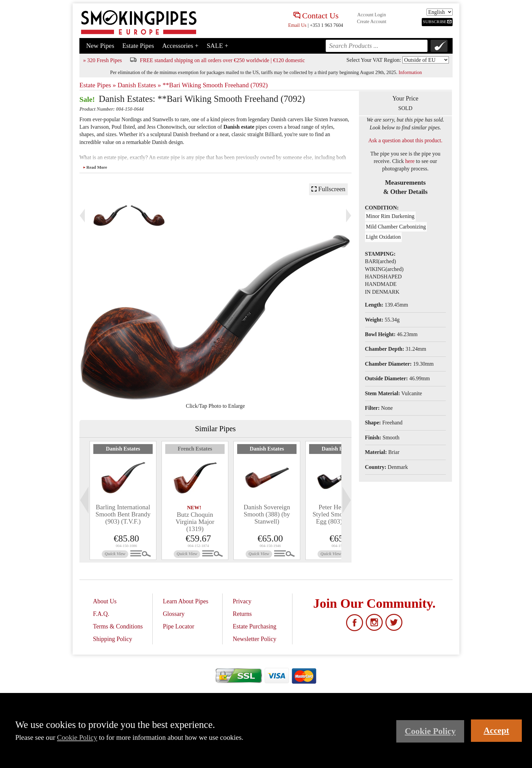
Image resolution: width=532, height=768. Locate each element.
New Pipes (100, 46)
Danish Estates (123, 449)
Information (410, 72)
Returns (242, 614)
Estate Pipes (138, 46)
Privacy (242, 601)
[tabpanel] (123, 500)
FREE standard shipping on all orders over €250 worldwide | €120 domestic (222, 60)
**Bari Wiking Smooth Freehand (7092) (215, 85)
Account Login (372, 15)
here (410, 161)
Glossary (174, 614)
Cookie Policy (77, 737)
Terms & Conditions (118, 626)
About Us (105, 601)
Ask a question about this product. (405, 140)
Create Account (372, 22)
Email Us (297, 25)
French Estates (195, 449)
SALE (217, 46)
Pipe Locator (178, 626)
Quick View (115, 554)
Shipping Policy (113, 639)
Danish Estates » (139, 85)
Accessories (180, 46)
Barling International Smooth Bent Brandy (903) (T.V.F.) (123, 514)
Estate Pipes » (98, 85)
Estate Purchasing (254, 626)
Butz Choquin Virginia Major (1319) (195, 522)
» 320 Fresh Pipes (102, 60)
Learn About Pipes (186, 601)
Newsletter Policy (254, 639)
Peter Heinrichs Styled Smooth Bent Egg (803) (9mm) (339, 514)
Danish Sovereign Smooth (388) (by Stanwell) (267, 514)
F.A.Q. (101, 614)
